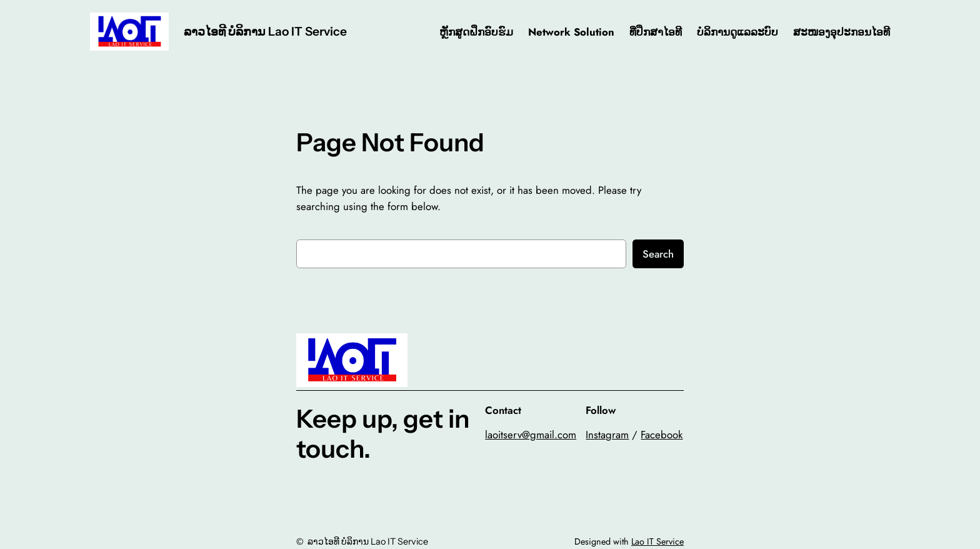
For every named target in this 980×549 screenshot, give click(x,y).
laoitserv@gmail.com (531, 435)
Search (658, 254)
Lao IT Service (657, 541)
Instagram (607, 435)
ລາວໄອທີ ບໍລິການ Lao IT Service (265, 31)
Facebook (662, 435)
